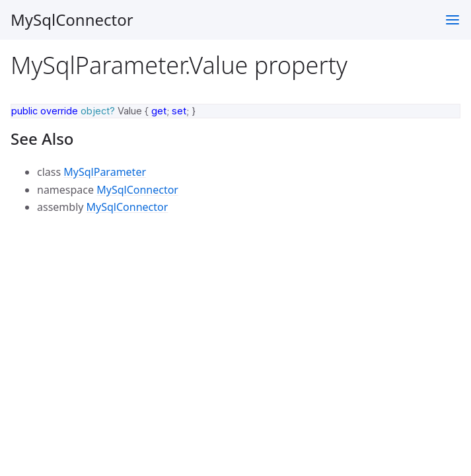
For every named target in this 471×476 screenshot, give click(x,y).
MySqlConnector (72, 20)
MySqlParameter (105, 172)
